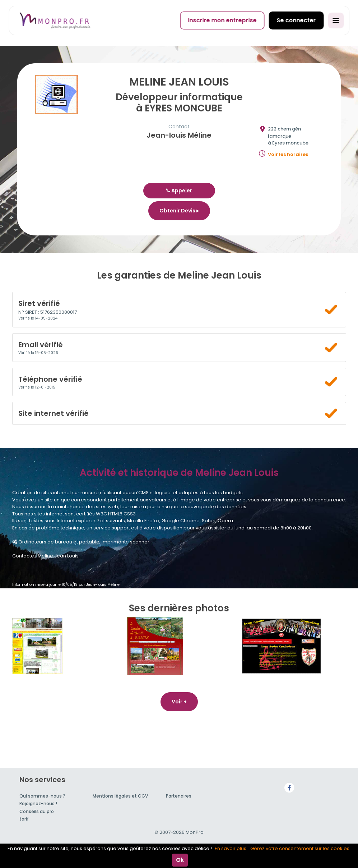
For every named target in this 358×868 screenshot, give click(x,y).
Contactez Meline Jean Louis (45, 556)
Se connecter (296, 20)
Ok (180, 860)
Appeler (179, 190)
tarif (24, 819)
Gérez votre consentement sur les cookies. (300, 848)
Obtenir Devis (179, 211)
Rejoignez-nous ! (38, 803)
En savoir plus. (231, 848)
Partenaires (179, 796)
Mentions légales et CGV (120, 796)
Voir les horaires (288, 154)
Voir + (179, 702)
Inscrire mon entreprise (222, 20)
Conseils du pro (37, 811)
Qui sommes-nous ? (42, 796)
